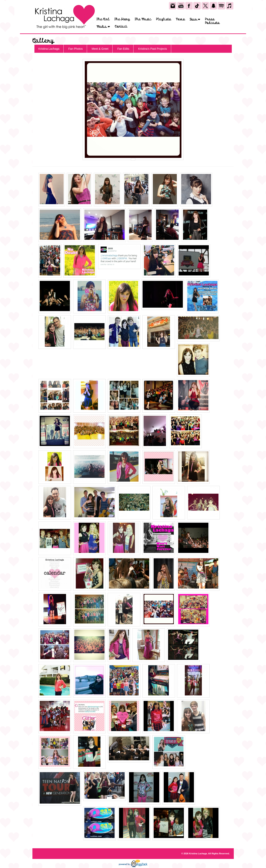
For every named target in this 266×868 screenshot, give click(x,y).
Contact (121, 27)
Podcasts (212, 23)
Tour (195, 19)
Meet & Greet (100, 49)
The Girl (103, 19)
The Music (143, 19)
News (180, 19)
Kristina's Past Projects (153, 49)
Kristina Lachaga (49, 49)
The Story (122, 19)
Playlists (164, 19)
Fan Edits (123, 49)
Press (210, 19)
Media (103, 27)
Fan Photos (76, 49)
